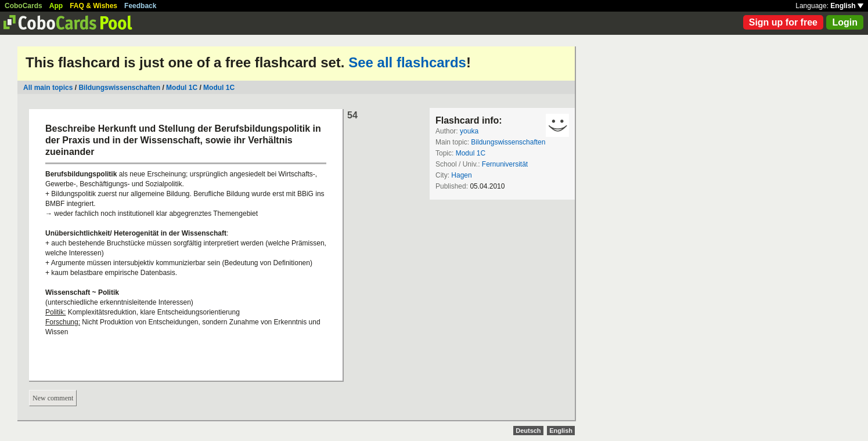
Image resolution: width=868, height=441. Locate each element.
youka (469, 131)
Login (845, 22)
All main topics (48, 88)
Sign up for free (783, 22)
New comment (53, 398)
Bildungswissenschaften (119, 88)
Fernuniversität (505, 164)
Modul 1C (182, 88)
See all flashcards (407, 62)
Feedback (140, 6)
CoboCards (24, 6)
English (847, 6)
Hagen (461, 175)
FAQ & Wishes (93, 6)
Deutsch (528, 431)
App (56, 6)
